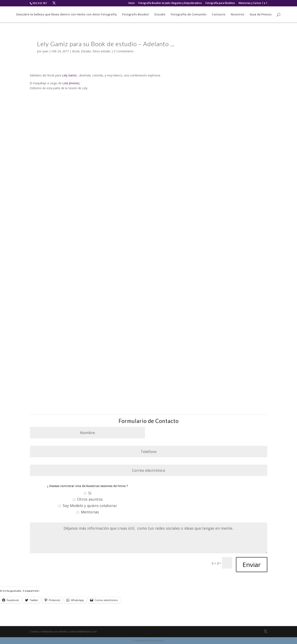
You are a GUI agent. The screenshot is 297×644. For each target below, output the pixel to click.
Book (76, 51)
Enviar (252, 565)
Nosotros (237, 15)
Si (87, 493)
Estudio (160, 15)
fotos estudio (102, 51)
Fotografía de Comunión (189, 15)
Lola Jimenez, (71, 83)
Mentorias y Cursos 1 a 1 (253, 3)
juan (45, 51)
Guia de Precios (260, 15)
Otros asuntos (87, 499)
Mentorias (87, 512)
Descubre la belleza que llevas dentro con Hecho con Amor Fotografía (67, 15)
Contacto (219, 15)
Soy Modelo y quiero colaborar (87, 506)
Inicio (132, 3)
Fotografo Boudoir (136, 15)
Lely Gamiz (69, 75)
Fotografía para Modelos (220, 3)
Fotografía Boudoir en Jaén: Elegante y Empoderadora (170, 3)
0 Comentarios (124, 51)
